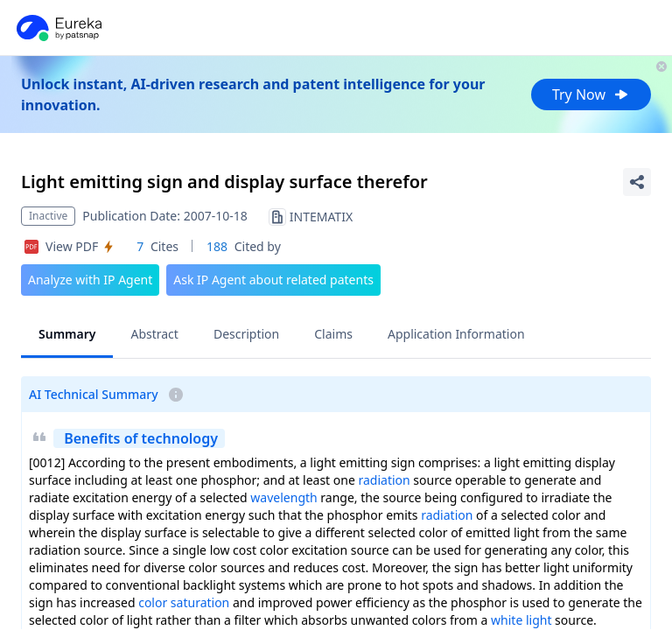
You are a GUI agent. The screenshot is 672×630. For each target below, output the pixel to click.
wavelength (283, 497)
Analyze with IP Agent (90, 280)
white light (521, 620)
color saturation (184, 602)
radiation (384, 480)
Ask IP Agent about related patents (273, 280)
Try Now (591, 94)
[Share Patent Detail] (637, 182)
